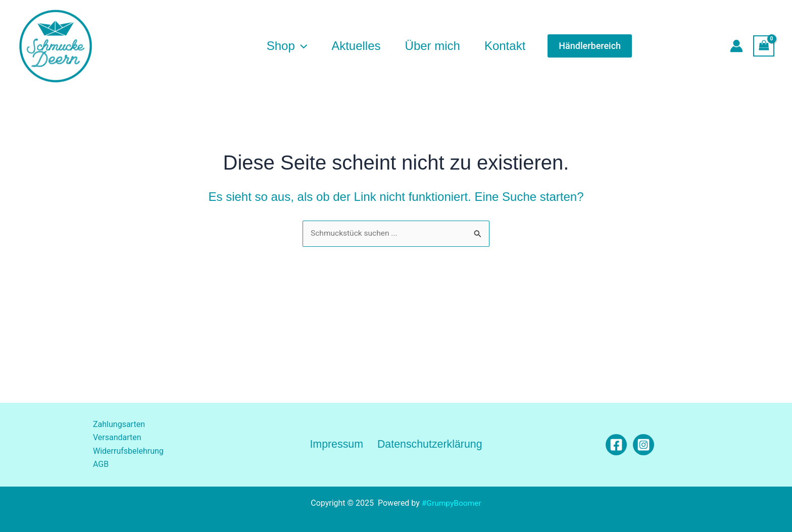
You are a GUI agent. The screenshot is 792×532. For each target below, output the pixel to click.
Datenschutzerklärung (429, 444)
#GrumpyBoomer (452, 503)
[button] (590, 46)
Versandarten (117, 438)
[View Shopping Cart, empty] (764, 46)
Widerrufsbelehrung (128, 451)
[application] (301, 46)
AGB (101, 465)
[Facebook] (616, 445)
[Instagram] (643, 445)
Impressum (337, 444)
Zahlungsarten (119, 424)
